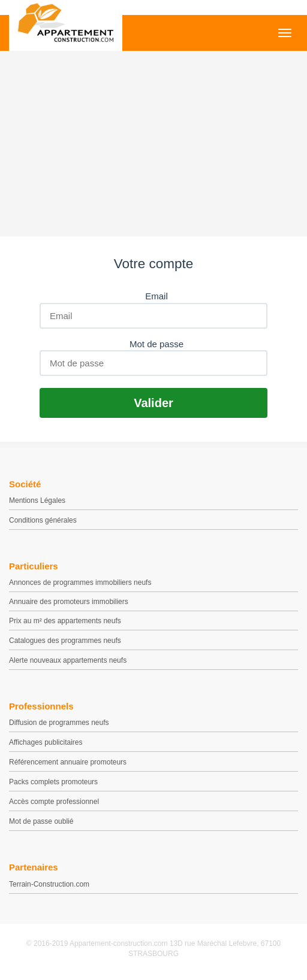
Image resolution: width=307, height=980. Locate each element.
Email (156, 296)
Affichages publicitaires (46, 742)
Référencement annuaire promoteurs (68, 762)
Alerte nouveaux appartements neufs (68, 660)
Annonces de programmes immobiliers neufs (80, 582)
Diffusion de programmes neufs (59, 723)
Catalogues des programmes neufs (65, 641)
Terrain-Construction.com (49, 884)
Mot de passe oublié (41, 821)
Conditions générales (43, 520)
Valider (153, 403)
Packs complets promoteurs (53, 782)
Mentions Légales (37, 500)
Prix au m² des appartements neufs (65, 621)
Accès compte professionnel (54, 802)
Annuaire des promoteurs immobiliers (69, 602)
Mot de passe (156, 344)
